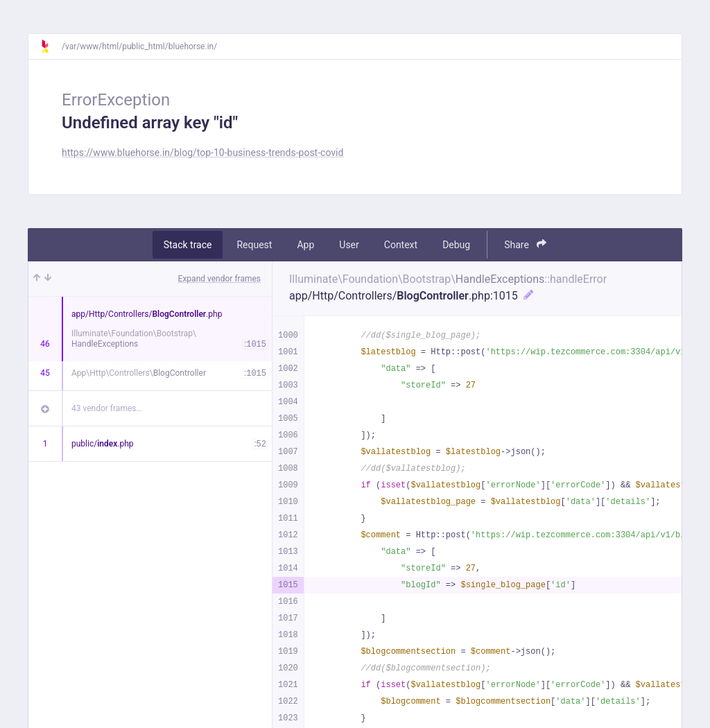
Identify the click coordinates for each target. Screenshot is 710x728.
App (305, 245)
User (349, 245)
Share (525, 244)
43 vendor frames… (106, 408)
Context (401, 245)
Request (254, 245)
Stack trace (188, 245)
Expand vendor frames (219, 279)
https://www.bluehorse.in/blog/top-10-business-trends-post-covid (202, 153)
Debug (456, 245)
